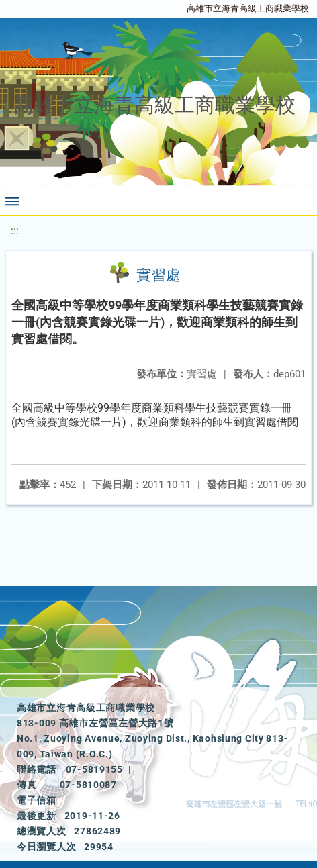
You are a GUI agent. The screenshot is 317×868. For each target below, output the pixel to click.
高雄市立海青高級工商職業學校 (248, 8)
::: (15, 231)
